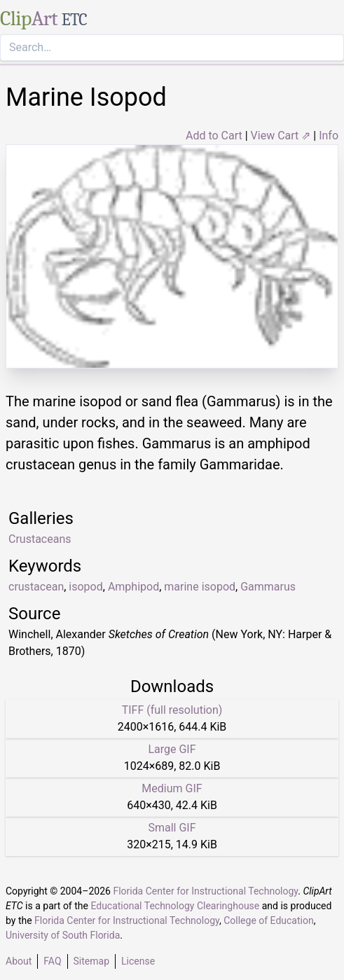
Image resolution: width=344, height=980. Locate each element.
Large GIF (172, 749)
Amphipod (133, 587)
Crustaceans (40, 539)
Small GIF (172, 828)
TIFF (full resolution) (172, 710)
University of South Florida (63, 935)
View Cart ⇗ (281, 136)
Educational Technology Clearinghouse (175, 906)
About (19, 961)
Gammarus (268, 587)
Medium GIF (172, 788)
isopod (85, 587)
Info (329, 136)
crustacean (36, 587)
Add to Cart (214, 136)
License (138, 961)
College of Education (269, 920)
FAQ (52, 961)
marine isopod (200, 587)
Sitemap (91, 961)
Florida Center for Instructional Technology (205, 891)
